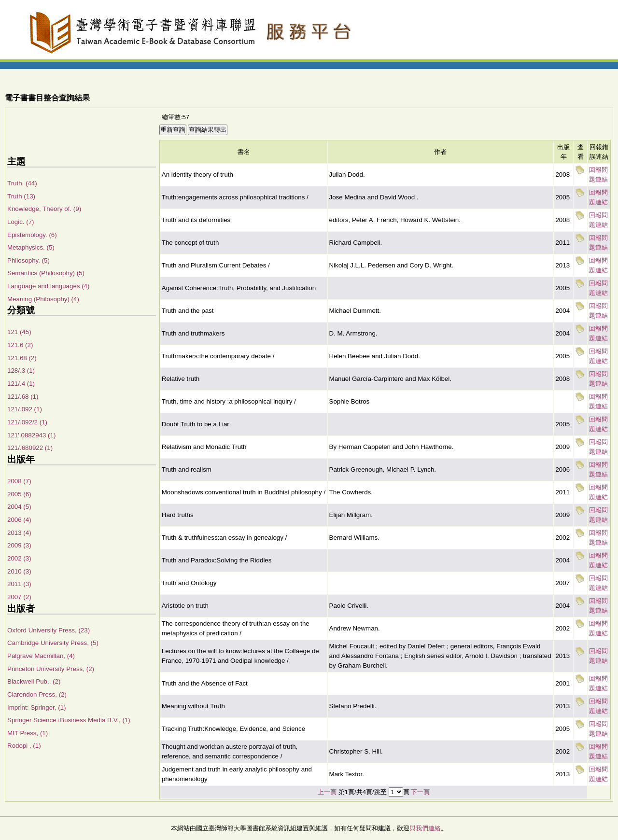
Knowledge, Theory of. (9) (44, 209)
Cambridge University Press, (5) (53, 643)
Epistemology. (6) (32, 235)
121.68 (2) (22, 358)
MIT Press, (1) (28, 733)
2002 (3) (19, 558)
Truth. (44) (22, 183)
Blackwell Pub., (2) (34, 681)
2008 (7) (19, 481)
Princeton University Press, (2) (51, 669)
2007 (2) (19, 597)
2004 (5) (19, 507)
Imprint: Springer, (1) (36, 707)
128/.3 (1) (21, 371)
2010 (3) (19, 571)
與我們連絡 (425, 828)
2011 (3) (19, 584)
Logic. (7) (21, 222)
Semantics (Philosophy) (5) (46, 273)
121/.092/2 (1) (27, 422)
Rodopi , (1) (24, 746)
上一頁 (327, 792)
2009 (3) (19, 545)
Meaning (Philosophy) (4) (43, 299)
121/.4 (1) (21, 384)
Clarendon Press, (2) (37, 694)
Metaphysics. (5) (31, 247)
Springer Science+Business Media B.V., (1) (69, 720)
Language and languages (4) (48, 286)
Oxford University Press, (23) (49, 630)
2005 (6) (19, 494)
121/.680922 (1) (30, 448)
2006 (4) (19, 520)
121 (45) (19, 332)
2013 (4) (19, 533)
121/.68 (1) (23, 397)
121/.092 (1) (25, 409)
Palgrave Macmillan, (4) (41, 656)
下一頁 (420, 792)
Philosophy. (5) (28, 260)
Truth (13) (21, 196)
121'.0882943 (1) (31, 435)
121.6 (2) (20, 345)
